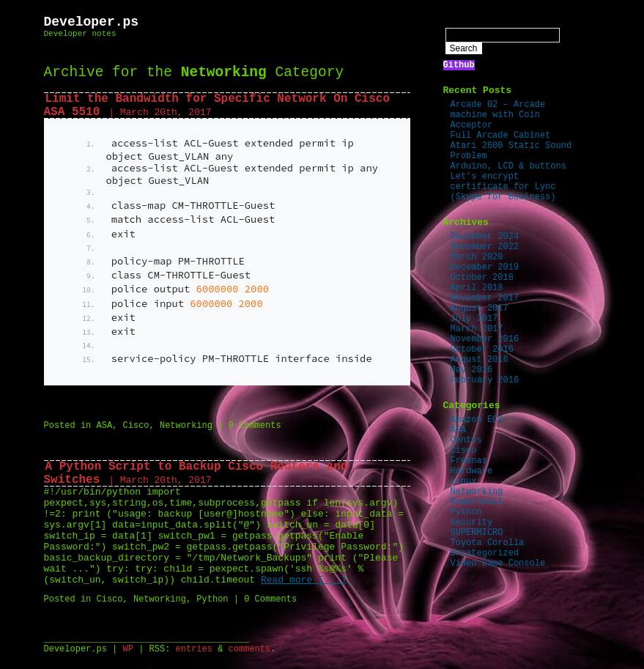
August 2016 (480, 360)
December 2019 (485, 267)
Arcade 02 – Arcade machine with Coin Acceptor (498, 115)
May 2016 (472, 370)
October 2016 (482, 350)
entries (194, 649)
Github (459, 65)
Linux (464, 481)
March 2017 (477, 329)
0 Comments (255, 426)
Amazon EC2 (477, 420)
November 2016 (485, 339)
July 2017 (474, 319)
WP (128, 649)
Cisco (136, 426)
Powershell (477, 502)
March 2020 (477, 257)
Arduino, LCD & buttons (508, 166)
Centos (466, 440)
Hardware (472, 471)
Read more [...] (304, 580)
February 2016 (485, 380)
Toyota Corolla (488, 543)
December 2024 (485, 237)
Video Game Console (498, 563)
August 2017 (480, 308)
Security (472, 522)
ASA (105, 426)
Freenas (469, 461)
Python (212, 599)
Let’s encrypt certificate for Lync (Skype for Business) (503, 187)
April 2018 (477, 288)
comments (250, 649)
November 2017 (485, 298)
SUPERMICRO (477, 533)
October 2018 (482, 278)
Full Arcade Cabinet (501, 136)
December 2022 (485, 247)
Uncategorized (485, 553)
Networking (186, 426)
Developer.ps (92, 22)
